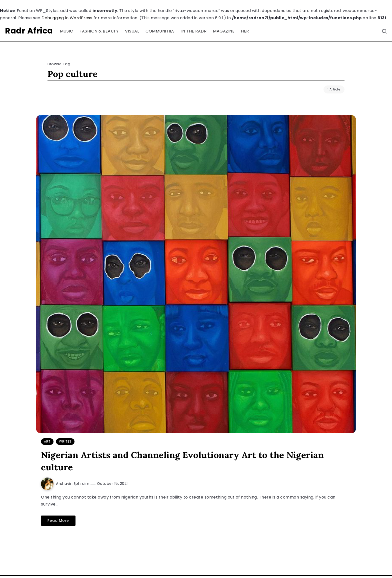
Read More (58, 521)
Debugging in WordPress (67, 18)
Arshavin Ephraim (73, 484)
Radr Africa (29, 31)
